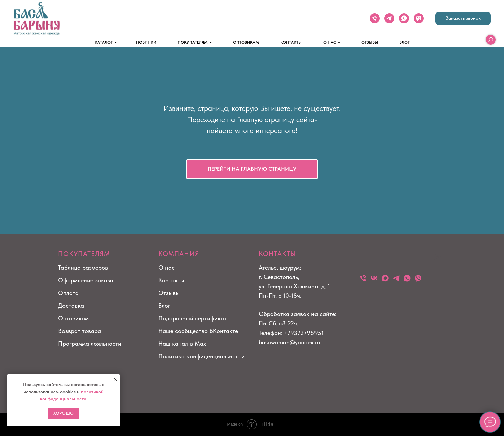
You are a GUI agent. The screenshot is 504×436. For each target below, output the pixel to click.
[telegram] (389, 18)
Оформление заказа (86, 280)
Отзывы (169, 293)
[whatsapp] (404, 18)
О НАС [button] (330, 42)
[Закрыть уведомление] (115, 379)
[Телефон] (375, 18)
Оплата (68, 293)
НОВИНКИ (146, 42)
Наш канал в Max (182, 343)
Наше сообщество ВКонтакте (198, 331)
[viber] (419, 18)
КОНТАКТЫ (291, 42)
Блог (164, 306)
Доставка (71, 306)
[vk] (374, 278)
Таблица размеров (83, 268)
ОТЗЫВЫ (370, 42)
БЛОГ (405, 42)
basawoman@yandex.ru (289, 342)
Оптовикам (73, 318)
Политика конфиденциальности (202, 356)
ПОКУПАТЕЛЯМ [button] (193, 42)
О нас (167, 268)
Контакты (171, 280)
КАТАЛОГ (104, 42)
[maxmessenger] (385, 278)
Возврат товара (80, 331)
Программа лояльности (90, 343)
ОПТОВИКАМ (246, 42)
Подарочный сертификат (193, 318)
